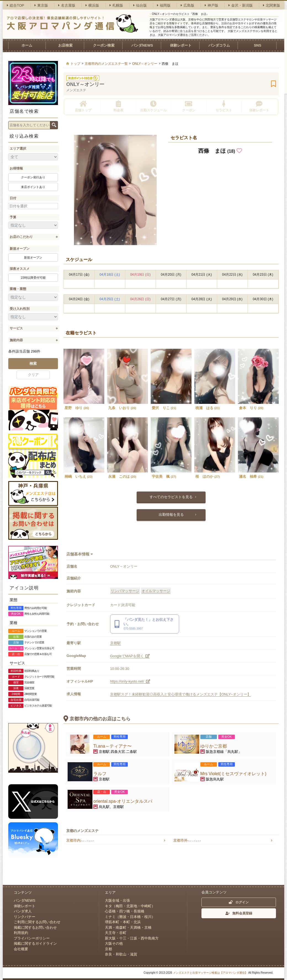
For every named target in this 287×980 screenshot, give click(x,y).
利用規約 (21, 933)
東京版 (41, 5)
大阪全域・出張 (117, 900)
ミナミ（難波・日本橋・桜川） (130, 917)
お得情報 (16, 168)
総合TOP (16, 5)
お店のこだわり (21, 237)
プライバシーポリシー (32, 938)
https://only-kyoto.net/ (130, 681)
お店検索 (65, 45)
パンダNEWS (142, 45)
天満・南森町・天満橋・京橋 (128, 927)
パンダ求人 (23, 911)
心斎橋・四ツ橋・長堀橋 (125, 911)
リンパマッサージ (125, 591)
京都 (108, 949)
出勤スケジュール (153, 106)
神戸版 (212, 5)
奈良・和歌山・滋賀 (121, 954)
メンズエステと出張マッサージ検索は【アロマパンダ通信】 (210, 973)
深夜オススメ (20, 269)
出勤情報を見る (171, 515)
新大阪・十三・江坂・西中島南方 (132, 938)
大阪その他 (114, 943)
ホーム (27, 45)
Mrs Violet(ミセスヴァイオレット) (233, 774)
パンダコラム (219, 45)
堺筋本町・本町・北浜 (123, 922)
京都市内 (80, 840)
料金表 (118, 106)
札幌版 (116, 5)
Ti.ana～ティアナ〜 (112, 746)
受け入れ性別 (20, 309)
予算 (13, 217)
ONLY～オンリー (85, 84)
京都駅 (115, 643)
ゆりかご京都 (214, 746)
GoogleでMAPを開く (130, 656)
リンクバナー (25, 917)
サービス (16, 328)
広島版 (188, 5)
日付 (13, 198)
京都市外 (187, 840)
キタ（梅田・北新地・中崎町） (130, 906)
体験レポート (181, 45)
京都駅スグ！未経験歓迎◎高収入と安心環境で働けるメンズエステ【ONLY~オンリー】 (180, 694)
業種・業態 (18, 289)
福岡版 (164, 5)
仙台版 (140, 5)
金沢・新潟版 (241, 5)
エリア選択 (18, 149)
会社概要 (21, 949)
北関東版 (272, 5)
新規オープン (20, 249)
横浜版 (92, 5)
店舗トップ (83, 106)
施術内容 (16, 340)
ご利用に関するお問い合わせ (37, 922)
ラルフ (100, 774)
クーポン (189, 106)
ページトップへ (273, 874)
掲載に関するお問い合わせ (35, 927)
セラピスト (224, 106)
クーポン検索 (104, 45)
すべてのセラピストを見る (171, 497)
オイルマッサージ (156, 591)
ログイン (239, 902)
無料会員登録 (239, 913)
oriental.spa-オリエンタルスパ (123, 801)
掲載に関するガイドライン (35, 943)
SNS (258, 45)
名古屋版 (67, 5)
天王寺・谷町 (116, 933)
